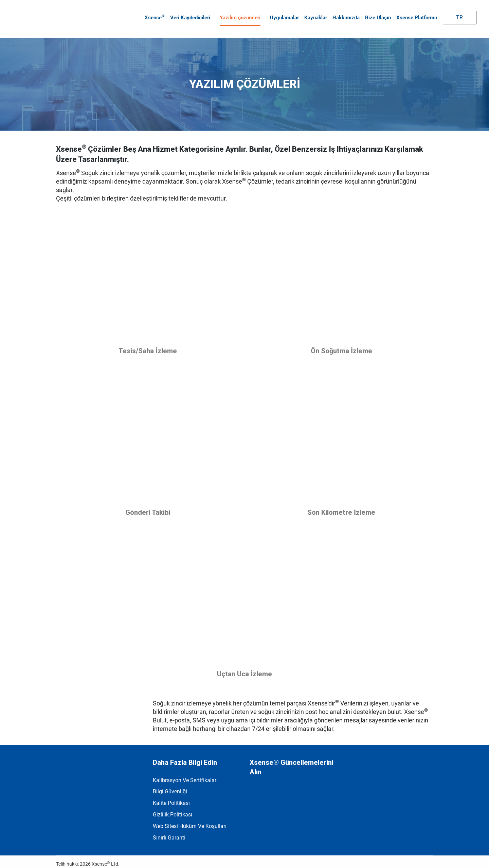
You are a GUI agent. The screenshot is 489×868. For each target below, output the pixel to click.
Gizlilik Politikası (173, 809)
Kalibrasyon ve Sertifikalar (185, 774)
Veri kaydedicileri (189, 15)
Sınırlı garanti (169, 832)
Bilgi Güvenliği (170, 786)
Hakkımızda (345, 15)
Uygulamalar (283, 15)
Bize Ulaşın (377, 15)
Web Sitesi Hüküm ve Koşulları (190, 820)
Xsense (153, 14)
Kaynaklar (314, 15)
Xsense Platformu (415, 15)
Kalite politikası (171, 797)
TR (454, 14)
